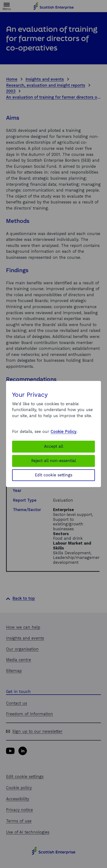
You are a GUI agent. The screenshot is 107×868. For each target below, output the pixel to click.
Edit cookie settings (54, 475)
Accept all (54, 446)
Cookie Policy (64, 432)
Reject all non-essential (54, 461)
